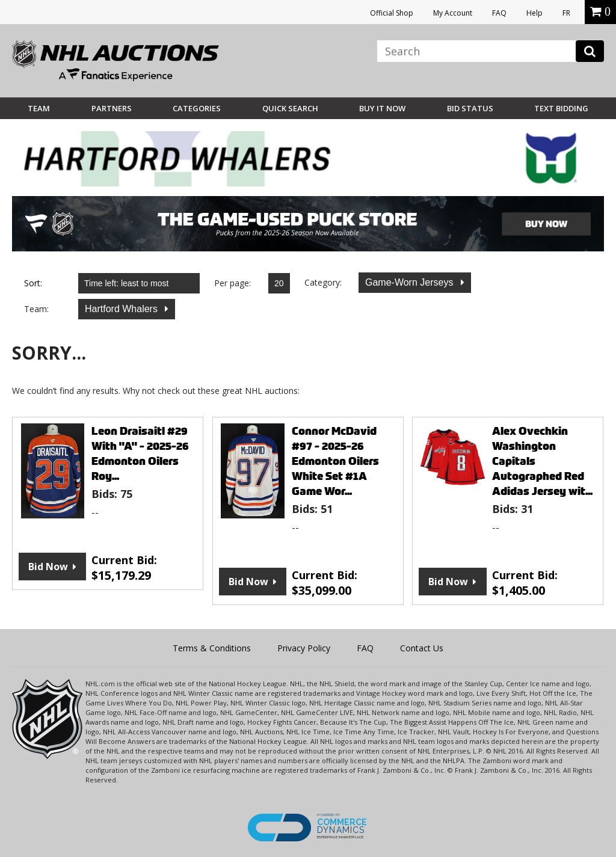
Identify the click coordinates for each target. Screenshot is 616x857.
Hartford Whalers (122, 309)
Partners (112, 108)
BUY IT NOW (382, 108)
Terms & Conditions (212, 648)
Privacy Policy (304, 648)
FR (566, 13)
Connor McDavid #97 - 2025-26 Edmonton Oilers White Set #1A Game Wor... (335, 461)
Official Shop (392, 13)
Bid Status (470, 108)
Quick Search (290, 108)
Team (39, 108)
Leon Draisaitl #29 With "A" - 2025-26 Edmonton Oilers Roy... (140, 453)
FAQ (499, 13)
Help (534, 13)
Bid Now (48, 567)
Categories (197, 108)
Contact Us (422, 648)
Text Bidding (561, 108)
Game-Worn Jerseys (411, 282)
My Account (453, 13)
